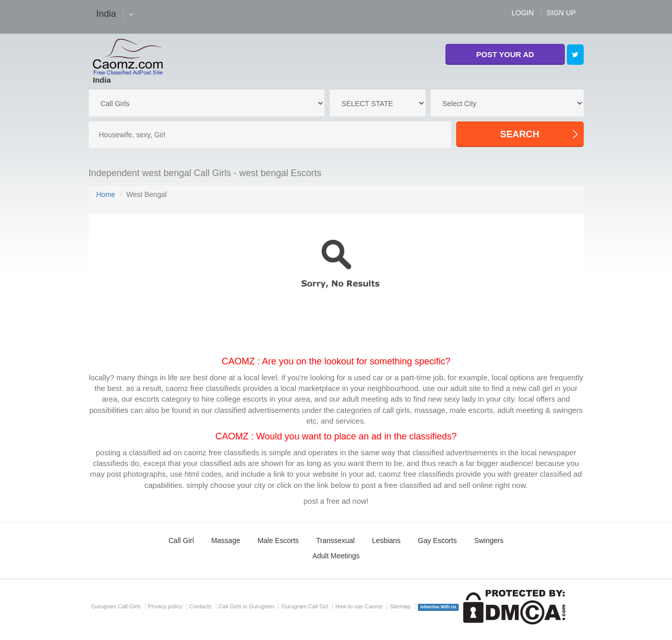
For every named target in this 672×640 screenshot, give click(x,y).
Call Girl (181, 540)
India (102, 80)
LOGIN (522, 13)
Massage (226, 540)
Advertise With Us (439, 607)
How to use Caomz (359, 606)
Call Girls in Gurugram (247, 606)
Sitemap (400, 606)
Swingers (489, 540)
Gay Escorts (437, 540)
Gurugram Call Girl (305, 606)
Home (106, 194)
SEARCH (520, 134)
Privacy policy (165, 606)
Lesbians (386, 540)
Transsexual (335, 540)
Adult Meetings (336, 556)
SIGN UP (561, 13)
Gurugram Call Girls (116, 606)
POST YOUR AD (505, 54)
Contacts (200, 606)
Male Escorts (278, 540)
